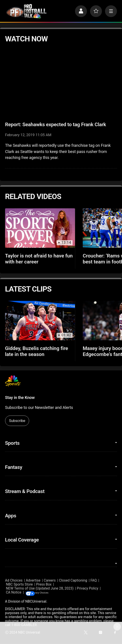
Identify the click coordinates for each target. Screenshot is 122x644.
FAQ (94, 580)
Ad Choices (14, 580)
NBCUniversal (36, 602)
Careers (50, 580)
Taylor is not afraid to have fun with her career (39, 259)
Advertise (33, 580)
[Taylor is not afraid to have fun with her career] (40, 228)
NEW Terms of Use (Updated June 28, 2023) (40, 588)
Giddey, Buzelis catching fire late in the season (37, 351)
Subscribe (17, 421)
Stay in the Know (20, 397)
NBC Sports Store (19, 584)
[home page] (26, 11)
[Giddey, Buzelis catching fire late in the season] (40, 321)
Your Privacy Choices (52, 593)
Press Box (44, 584)
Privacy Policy (87, 588)
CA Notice (14, 593)
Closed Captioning (73, 580)
